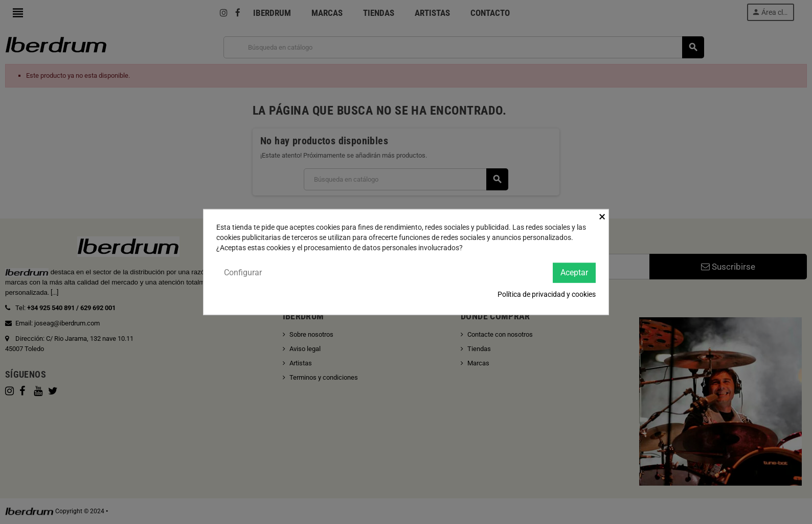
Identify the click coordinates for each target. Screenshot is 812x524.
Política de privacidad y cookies (547, 294)
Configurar (243, 272)
